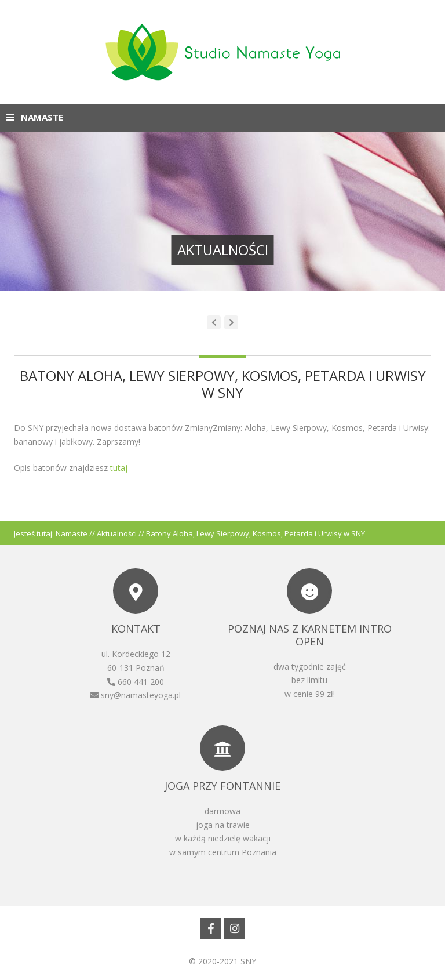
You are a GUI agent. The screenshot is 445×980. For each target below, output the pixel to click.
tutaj (118, 468)
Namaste (72, 533)
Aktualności (117, 533)
